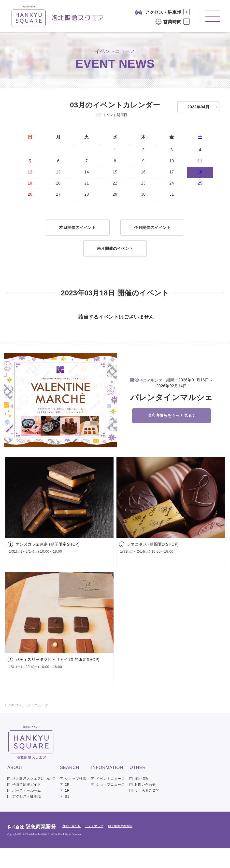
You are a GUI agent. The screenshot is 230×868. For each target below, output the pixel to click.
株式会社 (32, 847)
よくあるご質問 (147, 810)
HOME (10, 725)
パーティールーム (27, 810)
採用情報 (142, 798)
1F (67, 810)
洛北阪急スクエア (58, 16)
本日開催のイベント (78, 247)
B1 (67, 816)
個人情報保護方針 (120, 846)
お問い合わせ (145, 804)
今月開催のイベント (152, 247)
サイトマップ (94, 846)
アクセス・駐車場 (163, 12)
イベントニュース (110, 798)
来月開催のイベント (115, 268)
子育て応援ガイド (27, 804)
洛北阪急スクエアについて (34, 798)
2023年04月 (198, 107)
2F (67, 804)
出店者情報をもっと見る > (172, 435)
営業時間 (172, 22)
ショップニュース (110, 804)
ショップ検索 (76, 798)
